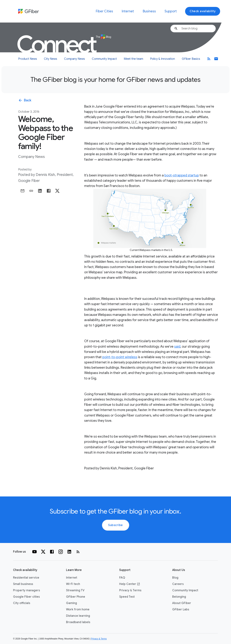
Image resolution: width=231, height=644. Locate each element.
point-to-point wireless (120, 357)
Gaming (71, 603)
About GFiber (182, 603)
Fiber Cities (104, 11)
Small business (23, 584)
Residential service (26, 578)
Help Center (130, 584)
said (177, 347)
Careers (178, 584)
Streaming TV (75, 590)
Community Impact (104, 59)
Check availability (203, 11)
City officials (22, 603)
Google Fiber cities (26, 597)
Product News (28, 59)
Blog (175, 578)
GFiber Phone (76, 597)
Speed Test (127, 597)
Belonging (179, 597)
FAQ (122, 578)
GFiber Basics (191, 59)
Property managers (26, 590)
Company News (74, 59)
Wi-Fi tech (73, 584)
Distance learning (78, 616)
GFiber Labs (181, 609)
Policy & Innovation (162, 59)
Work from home (78, 609)
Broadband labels (78, 622)
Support (171, 11)
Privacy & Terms (130, 590)
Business (149, 11)
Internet (128, 11)
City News (51, 59)
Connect (64, 45)
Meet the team (133, 59)
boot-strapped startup (182, 175)
